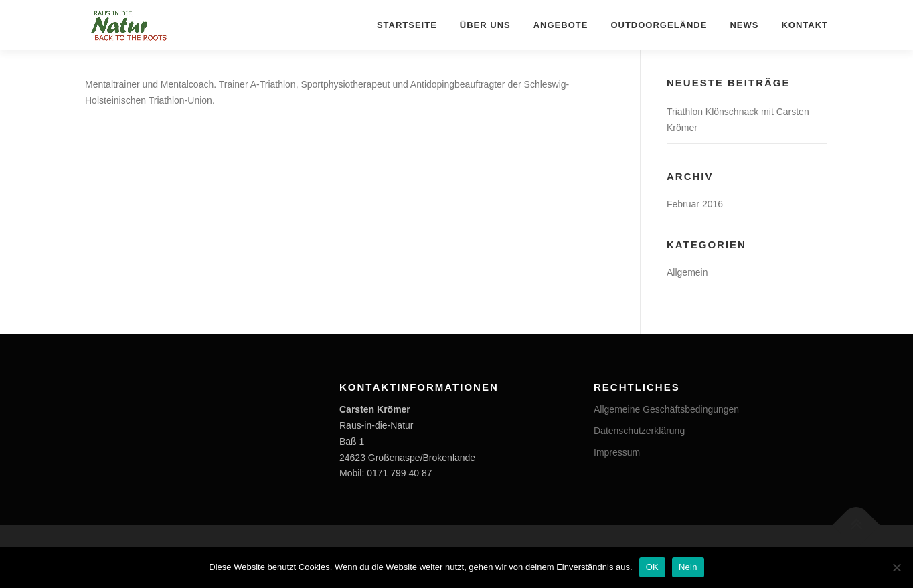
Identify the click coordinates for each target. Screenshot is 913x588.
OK (652, 567)
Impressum (617, 452)
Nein (688, 567)
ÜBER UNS (485, 25)
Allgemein (687, 272)
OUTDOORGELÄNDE (659, 25)
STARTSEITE (407, 25)
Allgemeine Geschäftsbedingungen (666, 409)
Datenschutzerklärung (639, 431)
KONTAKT (805, 25)
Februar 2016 (695, 204)
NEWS (744, 25)
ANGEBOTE (561, 25)
